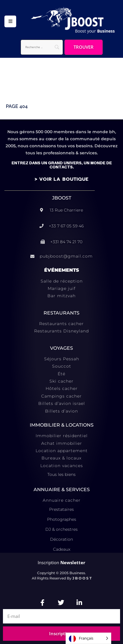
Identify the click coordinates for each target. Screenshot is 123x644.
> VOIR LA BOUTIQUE (62, 179)
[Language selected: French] (88, 638)
